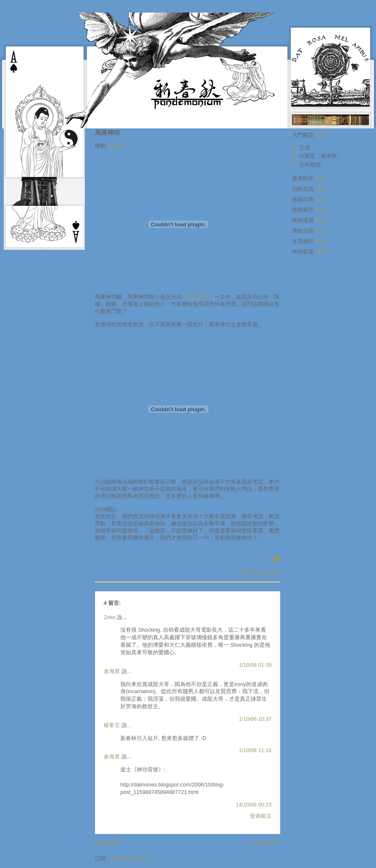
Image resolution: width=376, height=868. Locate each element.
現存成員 (310, 220)
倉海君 (117, 146)
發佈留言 (261, 816)
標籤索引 (310, 210)
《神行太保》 (198, 297)
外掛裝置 (310, 252)
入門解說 (310, 135)
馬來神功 (107, 132)
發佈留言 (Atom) (132, 859)
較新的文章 (108, 843)
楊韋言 (112, 725)
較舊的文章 (267, 843)
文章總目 (310, 241)
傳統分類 (310, 231)
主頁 (305, 147)
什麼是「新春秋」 (321, 156)
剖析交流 (310, 189)
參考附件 (310, 178)
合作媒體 (310, 165)
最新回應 (310, 199)
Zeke (109, 617)
